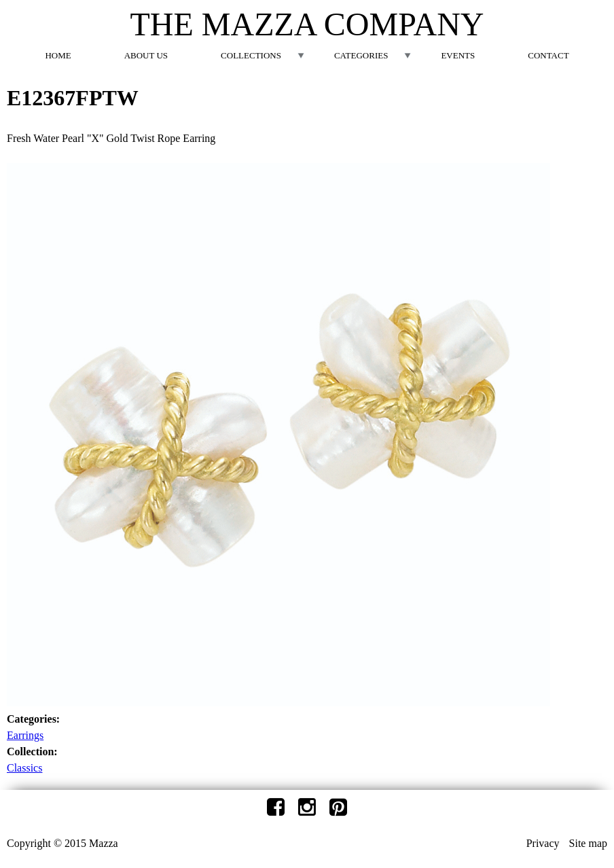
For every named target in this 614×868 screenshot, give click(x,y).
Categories (361, 55)
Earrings (25, 735)
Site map (588, 843)
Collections (251, 55)
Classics (24, 768)
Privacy (543, 843)
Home (58, 55)
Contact (548, 55)
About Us (146, 55)
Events (458, 55)
